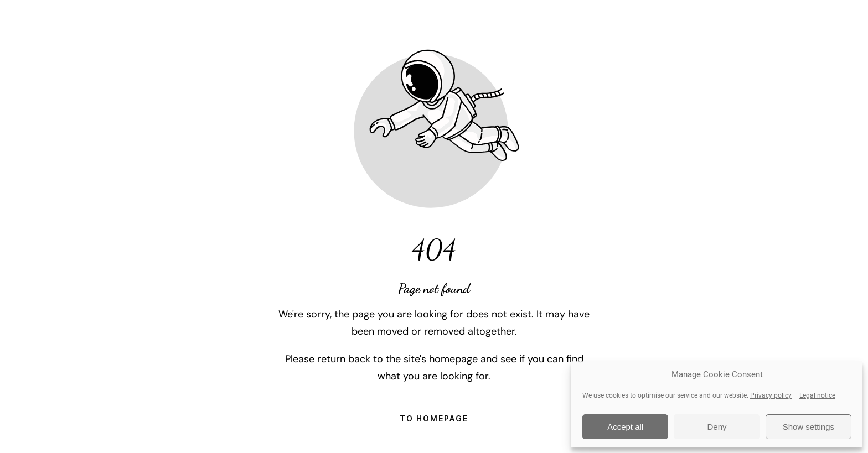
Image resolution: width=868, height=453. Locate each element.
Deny (717, 427)
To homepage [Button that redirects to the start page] (434, 418)
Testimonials (621, 22)
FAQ (685, 22)
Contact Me (747, 22)
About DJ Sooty (467, 22)
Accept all (625, 427)
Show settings (808, 427)
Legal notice (817, 395)
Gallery (548, 22)
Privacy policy (771, 395)
